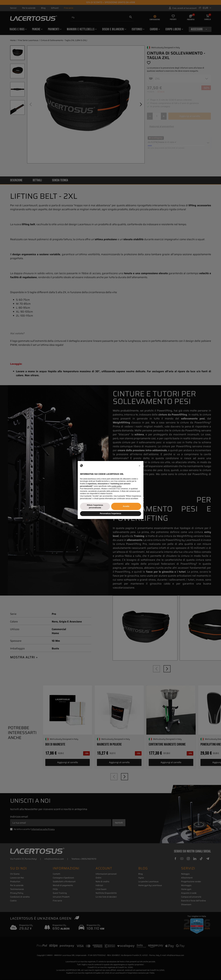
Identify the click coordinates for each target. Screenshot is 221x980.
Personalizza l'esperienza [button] (110, 514)
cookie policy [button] (116, 486)
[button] (140, 466)
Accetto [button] (126, 506)
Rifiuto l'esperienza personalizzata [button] (95, 506)
